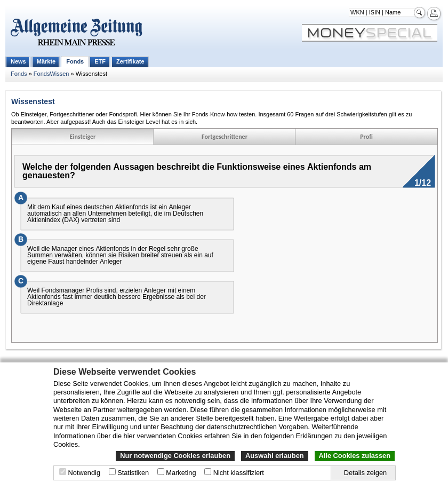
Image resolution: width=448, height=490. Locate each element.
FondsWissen (51, 74)
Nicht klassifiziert (239, 473)
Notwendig (84, 473)
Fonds (75, 61)
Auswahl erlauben (275, 456)
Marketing (181, 473)
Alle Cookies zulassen (355, 456)
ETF (100, 61)
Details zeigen (365, 473)
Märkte (46, 61)
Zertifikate (130, 61)
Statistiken (133, 473)
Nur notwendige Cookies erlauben (175, 456)
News (18, 61)
